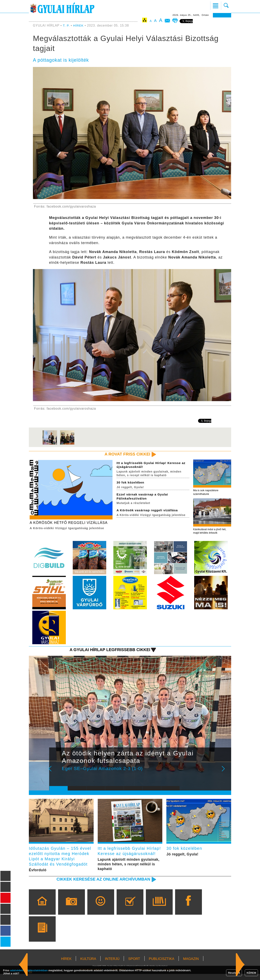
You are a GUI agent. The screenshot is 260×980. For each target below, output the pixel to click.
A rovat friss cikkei (127, 454)
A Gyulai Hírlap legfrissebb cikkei (108, 651)
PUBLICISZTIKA (162, 965)
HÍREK (79, 25)
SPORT (134, 965)
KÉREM (251, 973)
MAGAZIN (191, 965)
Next (225, 772)
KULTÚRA (88, 965)
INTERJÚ (112, 965)
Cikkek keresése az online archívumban (102, 885)
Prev (55, 772)
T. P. (67, 25)
